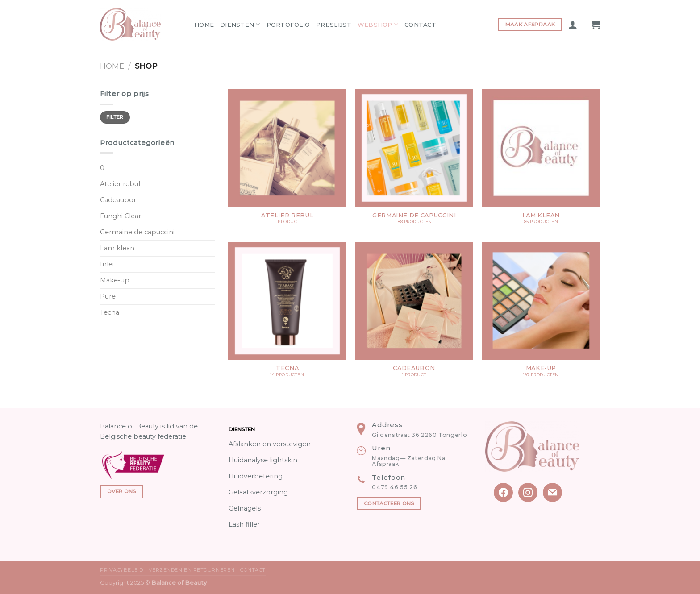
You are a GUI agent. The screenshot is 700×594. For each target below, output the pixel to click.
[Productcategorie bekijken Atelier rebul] (287, 161)
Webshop (378, 24)
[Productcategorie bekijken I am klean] (541, 161)
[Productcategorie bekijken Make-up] (541, 314)
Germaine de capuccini (137, 232)
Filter (115, 117)
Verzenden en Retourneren (192, 570)
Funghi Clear (121, 216)
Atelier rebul (120, 184)
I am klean (117, 248)
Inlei (107, 264)
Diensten (240, 24)
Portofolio (288, 25)
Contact (420, 25)
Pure (108, 296)
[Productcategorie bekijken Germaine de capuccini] (414, 161)
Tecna (110, 312)
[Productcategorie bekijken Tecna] (287, 314)
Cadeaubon (119, 200)
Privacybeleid (121, 570)
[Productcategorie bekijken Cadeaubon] (414, 314)
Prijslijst (334, 25)
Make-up (115, 280)
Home (204, 25)
